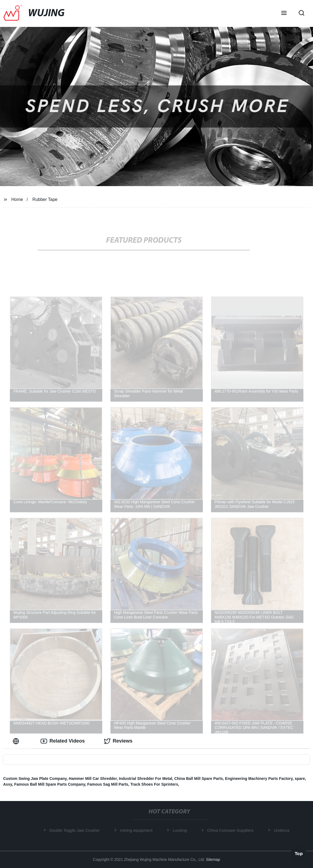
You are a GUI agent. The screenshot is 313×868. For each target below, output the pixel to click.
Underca (283, 830)
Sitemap (213, 859)
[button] (284, 13)
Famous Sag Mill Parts (108, 784)
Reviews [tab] (118, 741)
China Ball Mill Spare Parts (199, 779)
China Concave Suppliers (231, 830)
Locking (181, 830)
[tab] (17, 741)
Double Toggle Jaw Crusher (76, 830)
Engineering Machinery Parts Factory (259, 779)
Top (299, 853)
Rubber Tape (45, 199)
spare (300, 779)
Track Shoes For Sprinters (154, 784)
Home (17, 199)
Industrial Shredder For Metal (146, 779)
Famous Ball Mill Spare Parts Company (50, 784)
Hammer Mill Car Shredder (93, 779)
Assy (7, 784)
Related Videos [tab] (63, 741)
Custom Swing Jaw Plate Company (35, 779)
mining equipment (137, 830)
